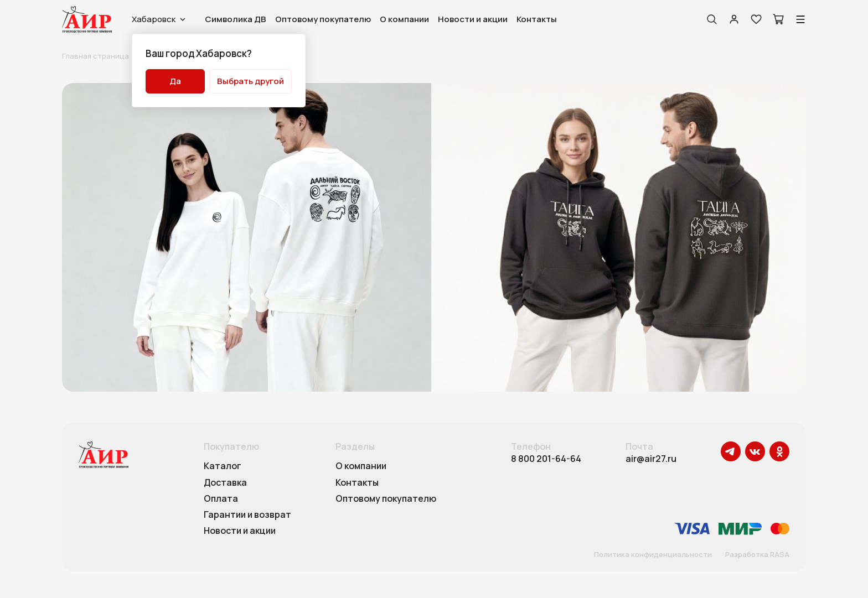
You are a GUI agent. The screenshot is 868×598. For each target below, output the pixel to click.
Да (175, 81)
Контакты (537, 19)
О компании (404, 19)
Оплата (221, 499)
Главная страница (95, 56)
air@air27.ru (651, 459)
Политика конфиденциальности (653, 555)
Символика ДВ (236, 19)
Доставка (225, 483)
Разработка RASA (757, 555)
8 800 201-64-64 (546, 459)
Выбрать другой (250, 81)
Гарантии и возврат (247, 515)
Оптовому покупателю (323, 19)
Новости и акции (473, 19)
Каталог (223, 466)
